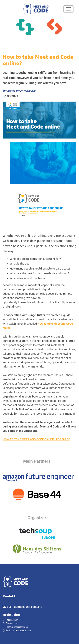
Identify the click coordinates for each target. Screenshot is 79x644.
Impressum (11, 620)
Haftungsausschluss (15, 627)
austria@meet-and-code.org (25, 607)
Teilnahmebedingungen (17, 630)
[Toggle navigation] (68, 9)
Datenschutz (11, 623)
